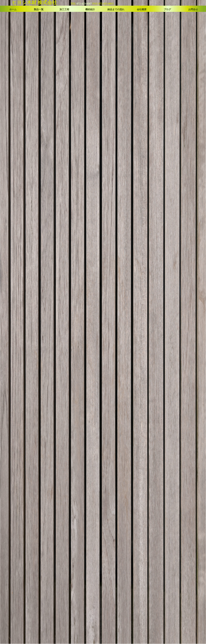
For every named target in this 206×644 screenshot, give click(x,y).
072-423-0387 (84, 4)
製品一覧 (39, 9)
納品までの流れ (116, 9)
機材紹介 (90, 9)
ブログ (167, 9)
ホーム (13, 9)
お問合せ (193, 9)
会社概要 (142, 9)
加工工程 (64, 9)
